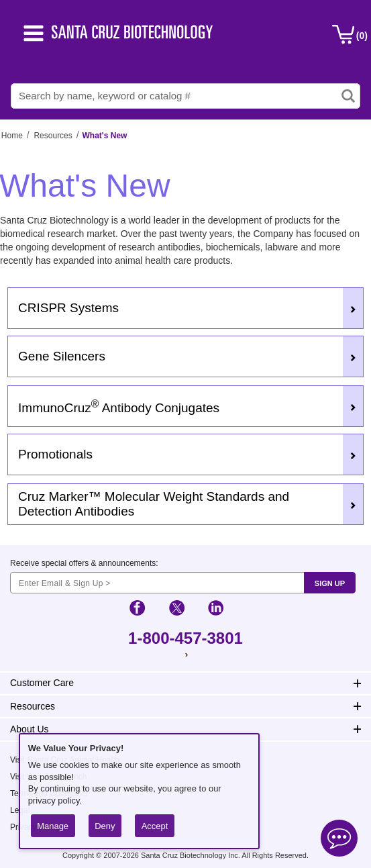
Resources (53, 136)
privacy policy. (55, 801)
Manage (53, 826)
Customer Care (42, 683)
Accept (155, 826)
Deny (105, 826)
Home (12, 136)
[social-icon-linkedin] (216, 610)
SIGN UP (330, 583)
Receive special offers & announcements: (84, 563)
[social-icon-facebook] (137, 610)
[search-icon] (348, 96)
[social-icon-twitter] (177, 610)
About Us (30, 729)
